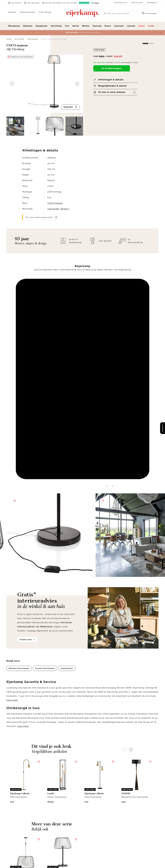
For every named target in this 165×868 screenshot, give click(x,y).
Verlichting (56, 26)
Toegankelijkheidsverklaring (98, 835)
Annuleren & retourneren (97, 813)
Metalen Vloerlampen (19, 449)
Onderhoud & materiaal (96, 829)
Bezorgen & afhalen (94, 810)
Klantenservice (121, 3)
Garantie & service (94, 817)
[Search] (120, 13)
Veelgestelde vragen (95, 832)
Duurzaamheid (128, 820)
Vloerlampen (33, 39)
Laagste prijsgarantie (95, 820)
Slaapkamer (42, 26)
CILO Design (45, 12)
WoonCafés (126, 823)
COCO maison (55, 203)
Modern (65, 209)
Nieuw (108, 26)
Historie (124, 813)
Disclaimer (118, 862)
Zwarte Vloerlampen (45, 449)
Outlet (151, 26)
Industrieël (53, 209)
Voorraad (97, 26)
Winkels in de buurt (130, 826)
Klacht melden (92, 823)
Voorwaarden (133, 862)
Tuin (67, 26)
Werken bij (126, 817)
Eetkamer (28, 26)
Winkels (12, 12)
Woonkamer (14, 26)
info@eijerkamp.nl (20, 814)
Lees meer (12, 481)
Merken (86, 26)
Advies (76, 26)
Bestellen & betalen (94, 826)
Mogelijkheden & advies (112, 86)
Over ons (125, 810)
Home (9, 39)
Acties (142, 26)
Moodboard (152, 3)
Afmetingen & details (111, 80)
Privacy (106, 862)
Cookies (125, 829)
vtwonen (131, 26)
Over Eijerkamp (131, 804)
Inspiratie (119, 26)
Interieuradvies (28, 12)
